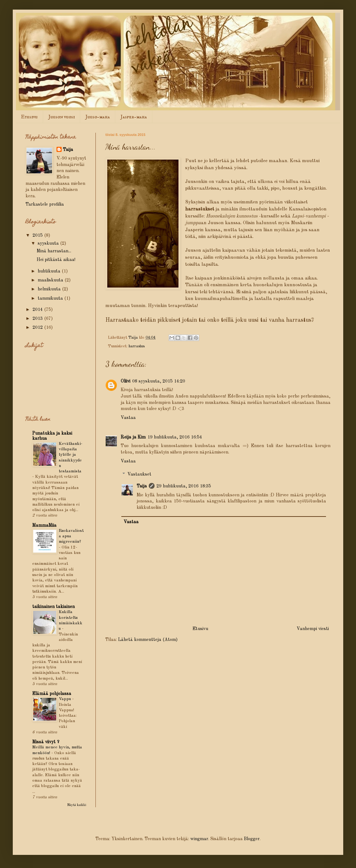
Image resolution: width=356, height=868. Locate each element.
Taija (142, 486)
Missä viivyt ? (46, 742)
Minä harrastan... (54, 251)
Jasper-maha (134, 117)
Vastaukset (139, 475)
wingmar (199, 839)
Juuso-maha (98, 117)
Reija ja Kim (133, 437)
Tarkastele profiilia (45, 204)
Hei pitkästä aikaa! (56, 260)
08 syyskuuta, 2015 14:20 (159, 381)
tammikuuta (51, 298)
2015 (38, 235)
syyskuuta (49, 243)
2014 (38, 310)
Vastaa (128, 418)
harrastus (137, 346)
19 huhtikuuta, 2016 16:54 (175, 437)
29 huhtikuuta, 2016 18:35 (184, 486)
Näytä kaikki (77, 805)
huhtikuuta (50, 271)
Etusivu (29, 117)
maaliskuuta (51, 280)
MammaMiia (44, 525)
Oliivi (125, 381)
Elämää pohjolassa (52, 694)
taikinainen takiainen (53, 607)
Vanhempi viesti (313, 629)
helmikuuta (50, 289)
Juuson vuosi (62, 117)
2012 (38, 327)
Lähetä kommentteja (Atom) (148, 640)
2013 (38, 319)
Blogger (252, 839)
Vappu (65, 699)
